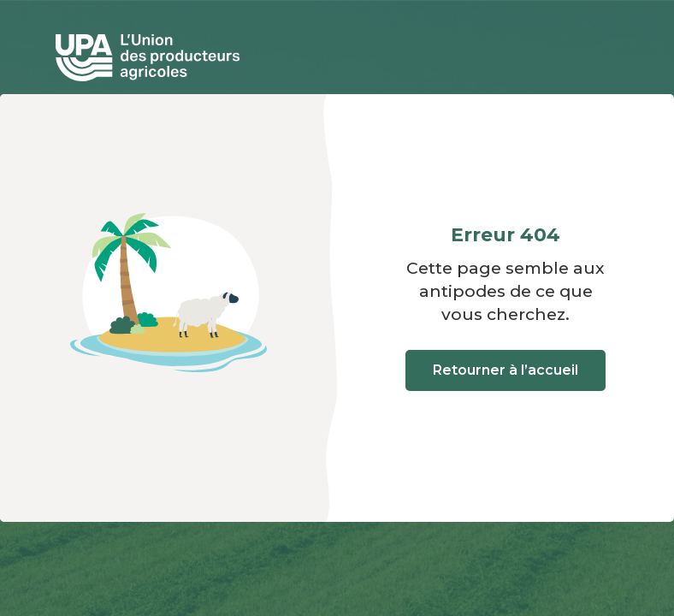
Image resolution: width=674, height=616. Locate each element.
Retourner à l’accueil (505, 370)
